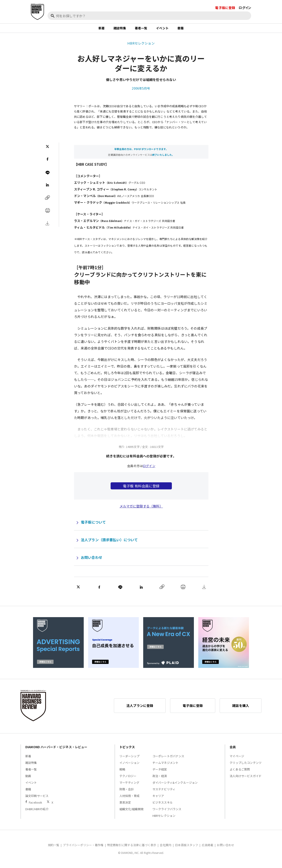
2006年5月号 (141, 91)
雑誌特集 (120, 30)
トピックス (127, 750)
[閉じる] (274, 24)
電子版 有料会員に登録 (141, 489)
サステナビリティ (164, 792)
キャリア (158, 799)
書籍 (180, 30)
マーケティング (129, 785)
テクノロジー (128, 779)
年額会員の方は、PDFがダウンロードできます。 (141, 152)
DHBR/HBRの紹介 (37, 812)
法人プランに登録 (140, 708)
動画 (28, 779)
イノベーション (130, 766)
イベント (162, 30)
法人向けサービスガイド (246, 779)
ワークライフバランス (167, 812)
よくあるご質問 (240, 772)
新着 (102, 30)
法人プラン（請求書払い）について (109, 543)
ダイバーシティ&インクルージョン (175, 785)
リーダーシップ (130, 759)
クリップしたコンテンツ (246, 766)
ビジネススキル (163, 805)
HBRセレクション (141, 46)
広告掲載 (208, 848)
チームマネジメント (165, 766)
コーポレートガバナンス (168, 759)
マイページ (237, 759)
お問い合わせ (92, 560)
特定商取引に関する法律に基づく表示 (132, 848)
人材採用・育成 (130, 799)
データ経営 (160, 772)
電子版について (93, 525)
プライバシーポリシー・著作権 (83, 848)
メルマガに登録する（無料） (141, 509)
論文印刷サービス (37, 799)
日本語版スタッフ (186, 848)
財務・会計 (127, 792)
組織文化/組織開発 (132, 812)
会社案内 (166, 848)
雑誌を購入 (241, 708)
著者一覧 (141, 30)
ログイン (245, 8)
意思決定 (125, 805)
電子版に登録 (225, 8)
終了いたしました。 (163, 158)
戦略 (122, 772)
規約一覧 (54, 848)
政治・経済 (160, 779)
